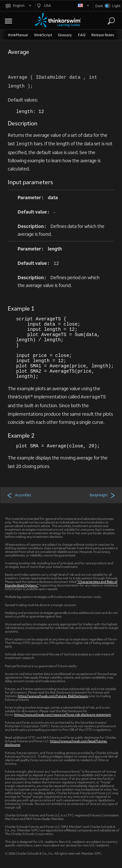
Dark (99, 6)
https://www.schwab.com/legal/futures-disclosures (56, 743)
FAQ (82, 35)
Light (116, 6)
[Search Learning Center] (105, 21)
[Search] (111, 21)
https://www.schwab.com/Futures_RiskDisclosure (53, 696)
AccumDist (19, 495)
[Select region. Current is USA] (62, 6)
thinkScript (43, 35)
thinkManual (18, 35)
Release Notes (103, 35)
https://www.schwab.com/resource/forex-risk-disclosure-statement (63, 714)
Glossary (65, 35)
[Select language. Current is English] (18, 6)
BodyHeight (103, 495)
